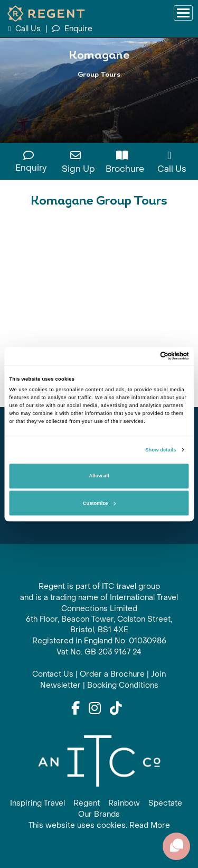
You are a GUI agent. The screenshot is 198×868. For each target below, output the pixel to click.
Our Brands (99, 814)
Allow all (99, 476)
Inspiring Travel (37, 803)
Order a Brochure (112, 674)
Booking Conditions (123, 685)
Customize (99, 503)
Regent (87, 803)
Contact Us (53, 674)
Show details (161, 450)
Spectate (165, 803)
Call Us (25, 29)
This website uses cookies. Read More (99, 825)
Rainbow (124, 803)
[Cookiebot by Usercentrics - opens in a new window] (143, 356)
